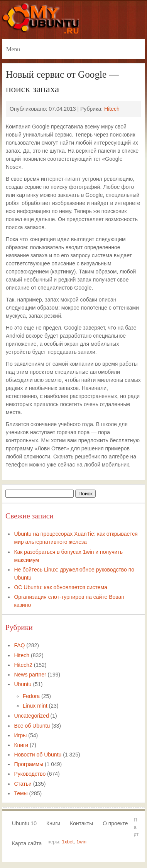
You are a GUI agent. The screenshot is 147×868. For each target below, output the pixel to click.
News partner (30, 675)
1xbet (68, 842)
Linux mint (35, 706)
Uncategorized (31, 716)
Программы (29, 764)
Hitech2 (23, 665)
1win (81, 842)
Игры (20, 735)
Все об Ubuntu (32, 726)
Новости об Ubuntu (38, 755)
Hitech (112, 109)
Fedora (31, 696)
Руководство (30, 774)
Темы (21, 793)
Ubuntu (23, 684)
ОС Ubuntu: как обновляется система (61, 587)
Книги (21, 745)
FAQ (19, 645)
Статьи (23, 784)
